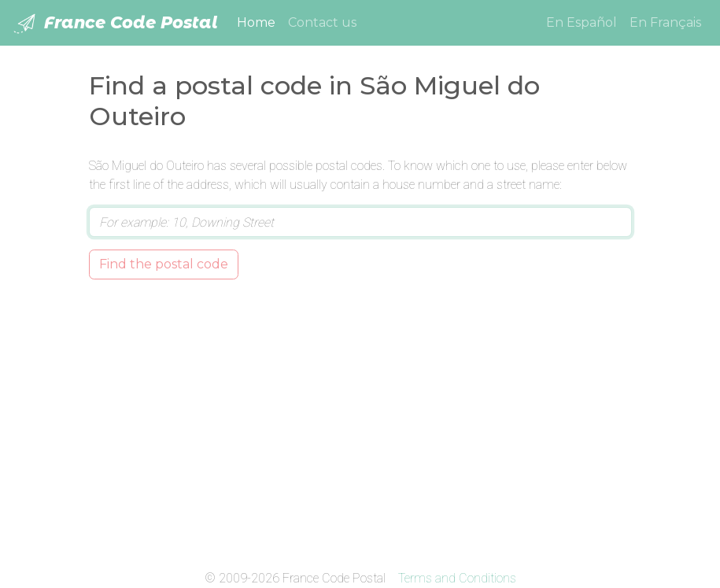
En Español (582, 22)
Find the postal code (164, 264)
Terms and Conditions (457, 578)
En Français (665, 22)
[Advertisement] (360, 421)
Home (259, 21)
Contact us (322, 22)
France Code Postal (115, 24)
